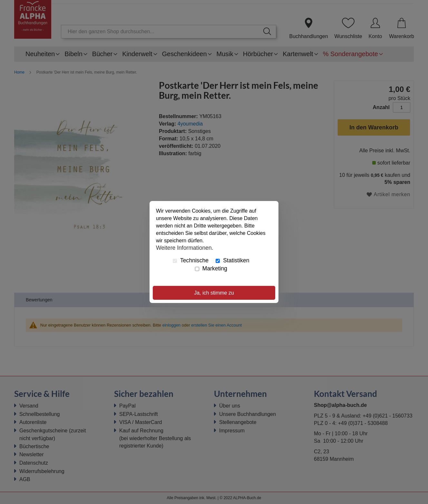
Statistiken (232, 260)
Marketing (211, 268)
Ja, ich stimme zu (214, 293)
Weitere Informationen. (185, 247)
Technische (191, 260)
